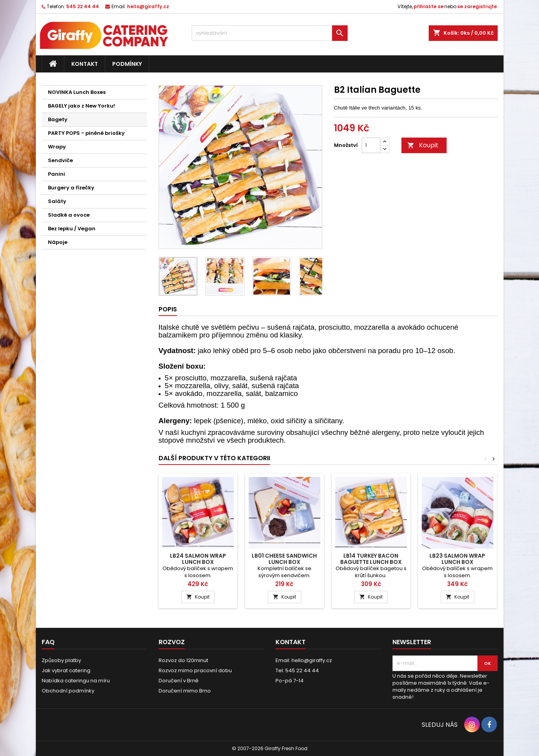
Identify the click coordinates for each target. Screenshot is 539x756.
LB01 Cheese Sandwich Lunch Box (284, 559)
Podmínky (127, 64)
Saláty (57, 201)
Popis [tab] (168, 309)
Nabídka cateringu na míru (76, 681)
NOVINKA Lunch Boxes (77, 92)
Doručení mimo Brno (185, 691)
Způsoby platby (61, 660)
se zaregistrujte (477, 6)
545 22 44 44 (83, 6)
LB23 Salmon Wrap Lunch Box (457, 559)
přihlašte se (429, 6)
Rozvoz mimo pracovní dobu (195, 670)
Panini (57, 174)
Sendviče (60, 160)
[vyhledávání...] (270, 33)
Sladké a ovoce (69, 215)
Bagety (58, 119)
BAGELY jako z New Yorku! (81, 106)
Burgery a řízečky (71, 188)
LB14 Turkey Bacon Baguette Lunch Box (371, 559)
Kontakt (85, 64)
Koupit (423, 145)
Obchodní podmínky (68, 691)
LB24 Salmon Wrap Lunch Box (198, 559)
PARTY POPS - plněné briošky (86, 133)
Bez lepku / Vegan (72, 229)
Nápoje (58, 242)
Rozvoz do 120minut (183, 660)
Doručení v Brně (178, 681)
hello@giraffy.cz (148, 6)
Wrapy (57, 147)
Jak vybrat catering (66, 670)
